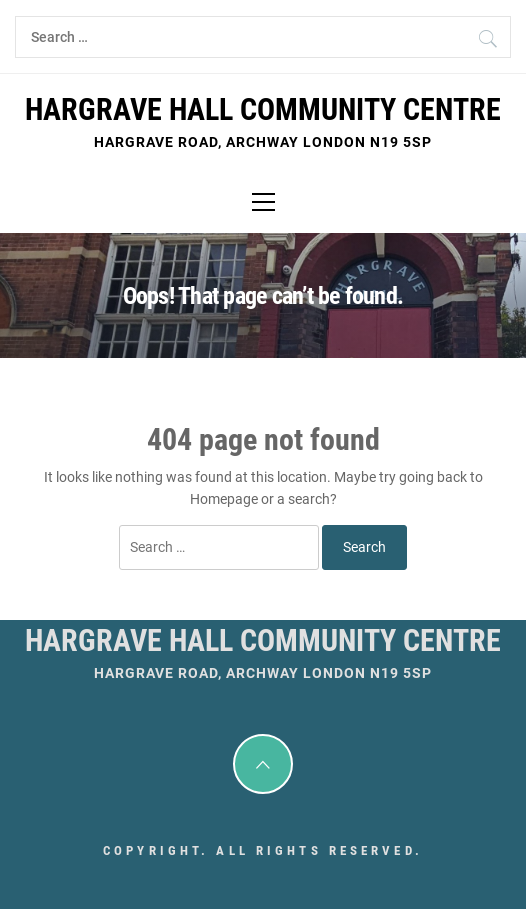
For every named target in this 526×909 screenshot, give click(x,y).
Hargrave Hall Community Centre (263, 109)
